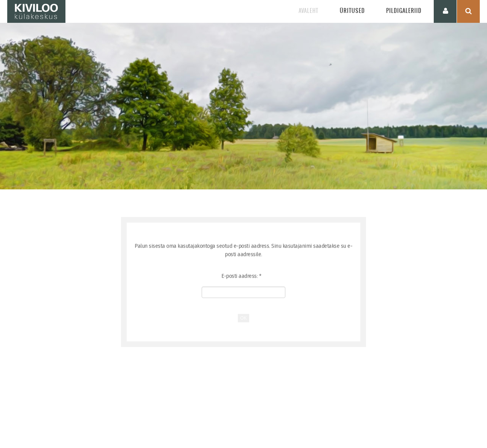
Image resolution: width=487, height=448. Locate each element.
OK (243, 322)
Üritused (352, 11)
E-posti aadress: (241, 280)
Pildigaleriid (404, 11)
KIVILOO (36, 11)
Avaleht (309, 11)
